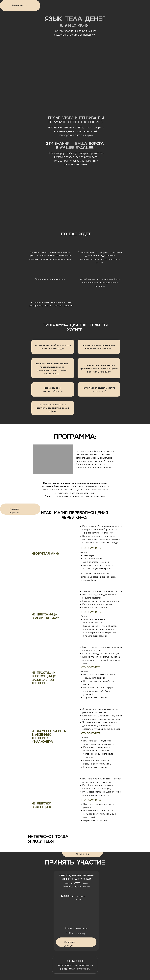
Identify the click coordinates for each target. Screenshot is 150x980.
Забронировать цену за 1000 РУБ (82, 852)
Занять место (19, 5)
